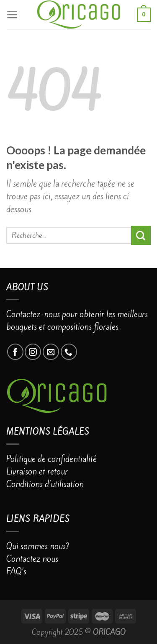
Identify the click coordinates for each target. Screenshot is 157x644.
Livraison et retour (37, 472)
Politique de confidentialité (51, 459)
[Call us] (69, 352)
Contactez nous (32, 559)
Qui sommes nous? (38, 546)
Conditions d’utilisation (45, 484)
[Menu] (12, 15)
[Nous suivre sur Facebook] (15, 352)
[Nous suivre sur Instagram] (33, 352)
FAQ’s (16, 571)
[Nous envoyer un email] (51, 352)
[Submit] (141, 235)
